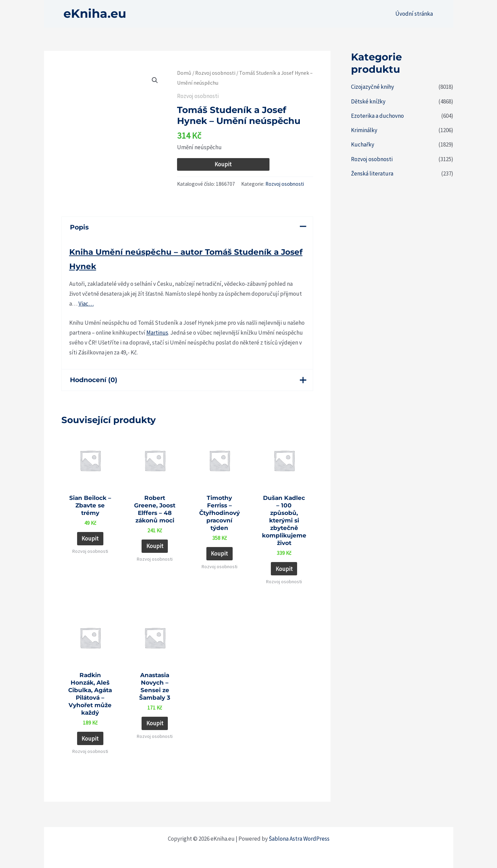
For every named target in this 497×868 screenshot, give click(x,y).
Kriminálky (364, 130)
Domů (184, 73)
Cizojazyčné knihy (372, 87)
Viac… (86, 304)
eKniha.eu (95, 13)
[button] (155, 80)
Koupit (223, 164)
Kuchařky (363, 144)
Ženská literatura (372, 173)
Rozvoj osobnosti (215, 73)
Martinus (157, 333)
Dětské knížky (368, 101)
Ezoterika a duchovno (377, 116)
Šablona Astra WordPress (299, 839)
